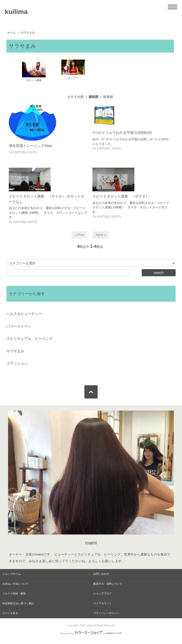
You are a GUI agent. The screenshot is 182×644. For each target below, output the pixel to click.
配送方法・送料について (108, 584)
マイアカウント (102, 603)
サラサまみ (28, 33)
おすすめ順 (76, 97)
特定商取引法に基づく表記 (18, 603)
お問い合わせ (101, 574)
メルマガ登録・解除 (14, 593)
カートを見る (10, 613)
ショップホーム (11, 574)
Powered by (91, 633)
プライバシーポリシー (106, 613)
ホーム (11, 33)
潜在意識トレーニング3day (30, 146)
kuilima (16, 12)
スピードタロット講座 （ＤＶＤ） (121, 196)
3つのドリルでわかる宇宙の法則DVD (122, 133)
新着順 (108, 97)
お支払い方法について (15, 584)
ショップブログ (102, 593)
